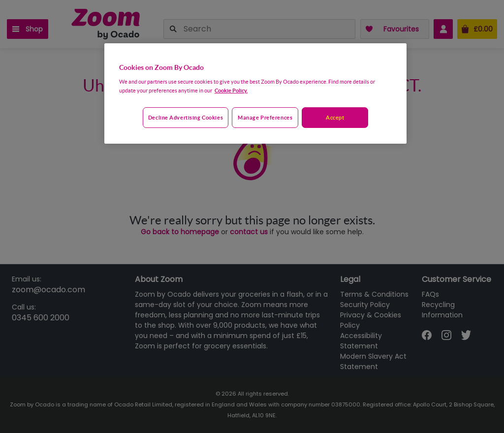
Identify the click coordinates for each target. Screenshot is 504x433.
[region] (255, 93)
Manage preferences (265, 117)
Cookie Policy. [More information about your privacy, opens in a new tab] (231, 90)
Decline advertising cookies (186, 117)
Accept (335, 117)
